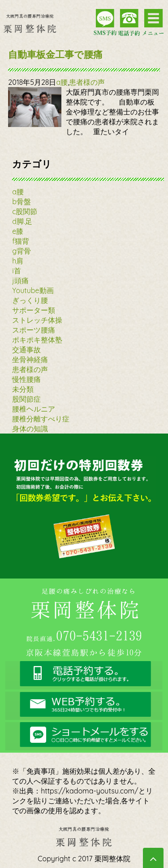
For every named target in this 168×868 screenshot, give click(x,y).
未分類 (23, 389)
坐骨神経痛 (30, 359)
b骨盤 (22, 202)
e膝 (18, 231)
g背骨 (22, 251)
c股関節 (25, 211)
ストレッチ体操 (37, 320)
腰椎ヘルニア (34, 409)
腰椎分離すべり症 (41, 419)
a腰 (62, 82)
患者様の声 (87, 82)
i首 (16, 271)
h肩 (18, 261)
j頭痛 (20, 281)
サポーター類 (34, 310)
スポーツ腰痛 (34, 330)
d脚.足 (22, 221)
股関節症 (26, 399)
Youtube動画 (33, 290)
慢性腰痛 (26, 379)
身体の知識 (30, 429)
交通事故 (26, 350)
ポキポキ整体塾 (37, 340)
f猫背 (21, 241)
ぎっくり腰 (30, 300)
